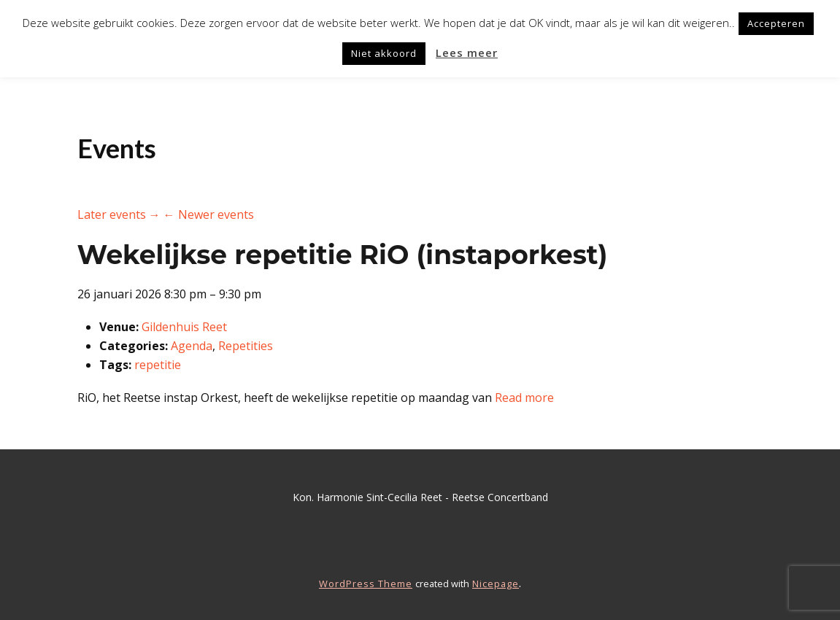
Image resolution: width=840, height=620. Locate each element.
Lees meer (467, 53)
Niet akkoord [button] (384, 53)
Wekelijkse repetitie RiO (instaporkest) (343, 255)
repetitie (158, 365)
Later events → (119, 214)
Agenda (192, 346)
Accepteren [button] (776, 23)
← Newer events (209, 214)
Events (117, 148)
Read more (524, 398)
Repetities (246, 346)
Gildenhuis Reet (184, 327)
